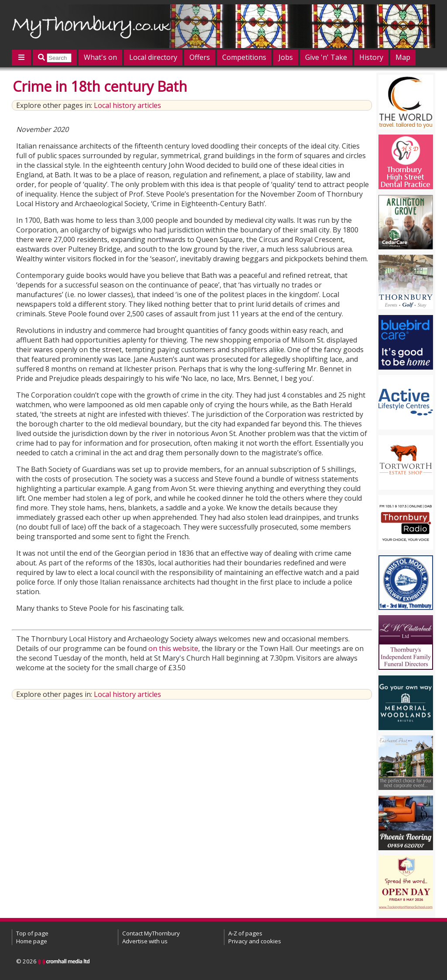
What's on (100, 57)
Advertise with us (145, 941)
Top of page (32, 933)
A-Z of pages (245, 933)
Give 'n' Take (326, 57)
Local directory (153, 57)
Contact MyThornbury (151, 933)
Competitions (244, 57)
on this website (173, 648)
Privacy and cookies (255, 941)
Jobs (286, 57)
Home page (32, 941)
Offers (200, 57)
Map (403, 57)
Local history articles (127, 105)
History (371, 57)
